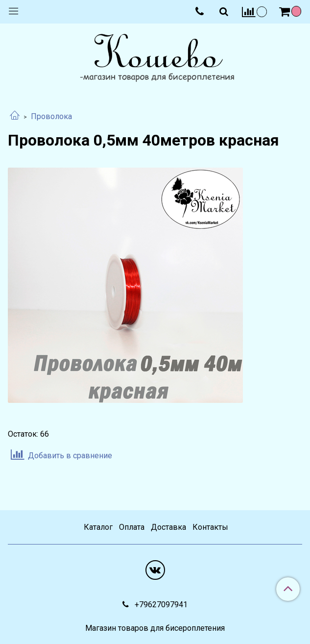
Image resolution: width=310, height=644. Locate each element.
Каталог (98, 527)
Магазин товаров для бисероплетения (155, 628)
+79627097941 (160, 605)
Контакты (210, 527)
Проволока (51, 116)
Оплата (132, 527)
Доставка (168, 527)
